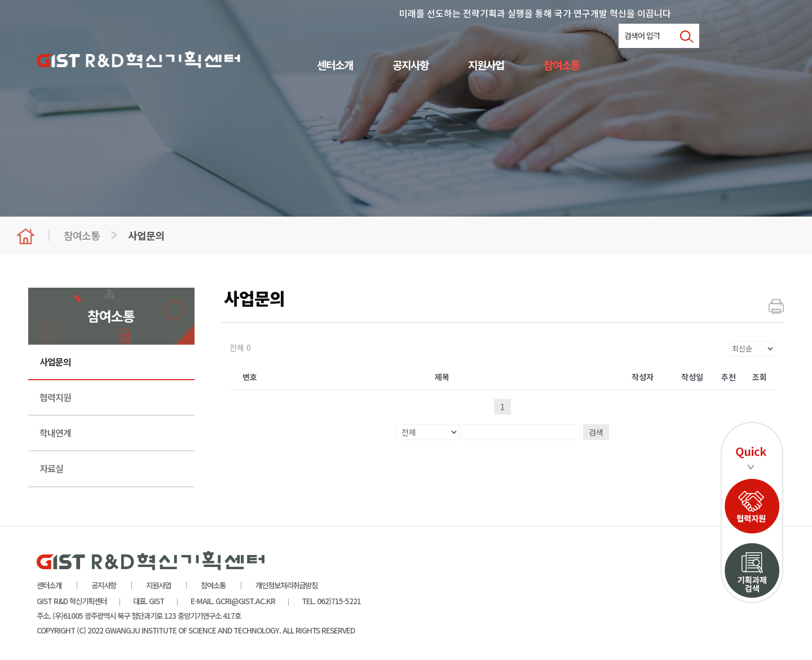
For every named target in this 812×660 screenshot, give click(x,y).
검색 (596, 432)
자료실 (51, 468)
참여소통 (562, 66)
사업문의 (55, 362)
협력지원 (55, 397)
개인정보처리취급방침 (286, 585)
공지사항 (411, 66)
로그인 (662, 37)
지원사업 (486, 66)
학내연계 (55, 433)
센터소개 (335, 66)
